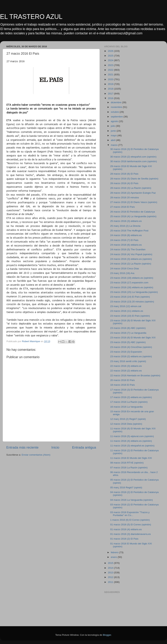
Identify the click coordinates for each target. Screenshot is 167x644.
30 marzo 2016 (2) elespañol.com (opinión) (133, 157)
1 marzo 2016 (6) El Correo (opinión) (130, 520)
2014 (111, 568)
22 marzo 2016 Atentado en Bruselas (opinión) (135, 375)
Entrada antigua (84, 447)
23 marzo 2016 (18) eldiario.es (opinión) (132, 278)
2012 (111, 577)
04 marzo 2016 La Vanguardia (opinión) (132, 500)
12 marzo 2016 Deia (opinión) (126, 424)
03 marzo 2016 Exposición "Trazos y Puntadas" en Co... (130, 514)
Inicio (55, 447)
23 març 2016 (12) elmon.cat (126, 306)
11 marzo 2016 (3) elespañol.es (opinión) (132, 446)
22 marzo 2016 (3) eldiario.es (126, 366)
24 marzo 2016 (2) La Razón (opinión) (131, 264)
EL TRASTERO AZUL (31, 17)
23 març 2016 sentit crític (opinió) (128, 361)
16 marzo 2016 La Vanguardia (127, 407)
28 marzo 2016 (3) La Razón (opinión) (131, 188)
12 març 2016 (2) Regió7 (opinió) (128, 419)
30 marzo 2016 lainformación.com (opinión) (134, 161)
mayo (114, 135)
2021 (111, 75)
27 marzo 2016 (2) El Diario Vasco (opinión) (134, 202)
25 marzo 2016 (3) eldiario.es (126, 221)
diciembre (116, 102)
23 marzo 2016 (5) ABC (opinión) (128, 342)
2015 (111, 563)
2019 (111, 84)
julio (113, 126)
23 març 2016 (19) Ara (122, 273)
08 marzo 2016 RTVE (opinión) (127, 463)
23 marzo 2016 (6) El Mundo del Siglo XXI (133, 338)
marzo (114, 145)
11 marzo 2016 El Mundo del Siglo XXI (131, 458)
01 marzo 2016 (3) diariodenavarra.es (131, 534)
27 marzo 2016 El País (123, 207)
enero (114, 557)
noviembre (117, 107)
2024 (111, 60)
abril (113, 140)
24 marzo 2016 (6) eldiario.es (126, 245)
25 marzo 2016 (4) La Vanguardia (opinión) (133, 216)
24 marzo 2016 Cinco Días (125, 269)
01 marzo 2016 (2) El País (124, 539)
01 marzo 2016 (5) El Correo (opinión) (131, 525)
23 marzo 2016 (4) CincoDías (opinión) (131, 347)
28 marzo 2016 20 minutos (125, 197)
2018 (111, 89)
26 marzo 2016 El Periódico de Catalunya (133, 212)
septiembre (117, 117)
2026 (111, 51)
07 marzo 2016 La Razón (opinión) (129, 468)
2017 (111, 94)
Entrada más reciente (22, 447)
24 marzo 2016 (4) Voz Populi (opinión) (131, 254)
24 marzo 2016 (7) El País (124, 240)
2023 (111, 65)
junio (114, 131)
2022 (111, 70)
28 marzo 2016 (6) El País (124, 174)
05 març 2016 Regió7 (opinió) (126, 487)
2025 (111, 56)
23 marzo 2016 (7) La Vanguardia (128, 333)
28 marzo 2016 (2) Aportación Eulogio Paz (133, 193)
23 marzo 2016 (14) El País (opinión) (130, 297)
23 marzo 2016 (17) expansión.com (129, 283)
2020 (111, 79)
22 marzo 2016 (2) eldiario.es (126, 371)
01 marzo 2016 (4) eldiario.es (126, 529)
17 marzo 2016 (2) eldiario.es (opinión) (131, 397)
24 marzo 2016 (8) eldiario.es (126, 235)
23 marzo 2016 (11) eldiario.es (127, 311)
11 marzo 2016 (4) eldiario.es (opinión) (131, 441)
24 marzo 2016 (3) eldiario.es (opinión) (131, 259)
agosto (115, 121)
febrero (115, 552)
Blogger (107, 635)
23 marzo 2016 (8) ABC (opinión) (128, 328)
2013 (111, 573)
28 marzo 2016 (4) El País (124, 183)
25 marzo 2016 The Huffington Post (129, 231)
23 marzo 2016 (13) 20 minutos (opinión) (132, 302)
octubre (115, 112)
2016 (111, 98)
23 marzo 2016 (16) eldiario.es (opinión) (132, 287)
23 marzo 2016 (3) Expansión (126, 352)
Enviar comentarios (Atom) (36, 455)
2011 (111, 582)
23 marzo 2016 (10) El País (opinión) (130, 316)
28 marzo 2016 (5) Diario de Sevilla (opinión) (134, 179)
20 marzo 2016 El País (123, 380)
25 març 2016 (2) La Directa (125, 226)
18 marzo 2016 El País (123, 385)
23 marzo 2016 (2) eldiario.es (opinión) (131, 356)
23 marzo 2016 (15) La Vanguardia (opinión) (134, 292)
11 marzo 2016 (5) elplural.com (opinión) (132, 436)
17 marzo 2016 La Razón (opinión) (129, 402)
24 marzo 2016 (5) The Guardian (128, 249)
